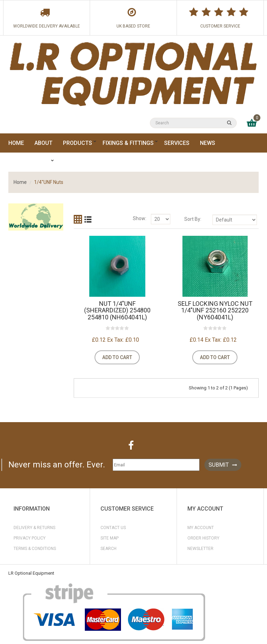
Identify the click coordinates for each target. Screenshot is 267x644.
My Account (201, 528)
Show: (140, 218)
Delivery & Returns (34, 528)
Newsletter (200, 549)
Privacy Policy (30, 538)
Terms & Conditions (35, 549)
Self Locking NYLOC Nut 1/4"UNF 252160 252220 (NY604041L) (215, 311)
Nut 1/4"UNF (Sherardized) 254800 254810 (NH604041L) (117, 311)
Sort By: (193, 219)
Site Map (110, 538)
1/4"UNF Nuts (49, 182)
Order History (203, 538)
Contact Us (113, 528)
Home (20, 182)
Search (108, 549)
